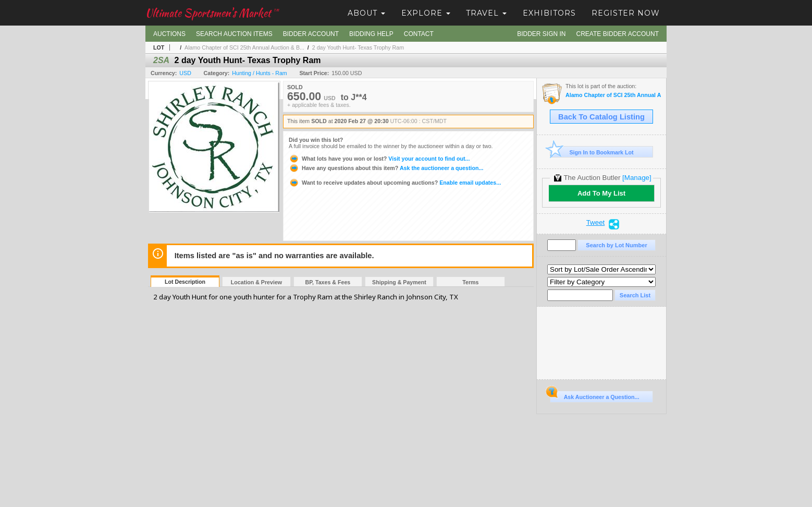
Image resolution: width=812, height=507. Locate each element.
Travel (486, 13)
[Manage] (637, 178)
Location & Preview (256, 282)
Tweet (596, 223)
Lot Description (185, 282)
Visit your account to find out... (379, 159)
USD (185, 73)
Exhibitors (549, 13)
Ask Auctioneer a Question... (594, 395)
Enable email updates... (395, 183)
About (366, 13)
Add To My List (601, 193)
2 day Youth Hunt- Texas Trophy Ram (358, 47)
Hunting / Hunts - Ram (259, 73)
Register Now (626, 13)
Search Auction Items (234, 34)
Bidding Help (371, 34)
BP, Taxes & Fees (328, 282)
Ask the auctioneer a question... (386, 168)
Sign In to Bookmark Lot (592, 152)
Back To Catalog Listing (601, 117)
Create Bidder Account (618, 34)
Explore (426, 13)
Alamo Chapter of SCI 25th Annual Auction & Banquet (613, 95)
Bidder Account (311, 34)
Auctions (169, 34)
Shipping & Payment (399, 282)
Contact (419, 34)
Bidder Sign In (541, 34)
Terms (470, 282)
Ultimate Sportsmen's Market (212, 13)
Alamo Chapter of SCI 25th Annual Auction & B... (244, 47)
